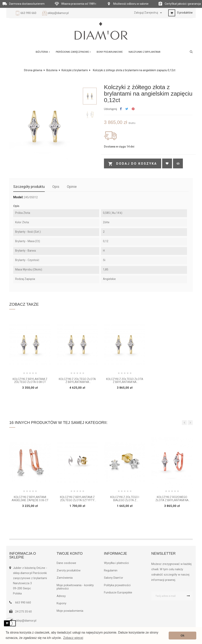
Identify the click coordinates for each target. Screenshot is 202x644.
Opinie (72, 187)
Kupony (61, 603)
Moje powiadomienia (70, 611)
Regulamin (111, 570)
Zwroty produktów (69, 570)
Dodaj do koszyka (133, 164)
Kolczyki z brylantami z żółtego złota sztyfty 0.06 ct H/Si (77, 499)
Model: (18, 197)
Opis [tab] (56, 187)
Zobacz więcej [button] (73, 638)
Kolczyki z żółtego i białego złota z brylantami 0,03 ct (125, 499)
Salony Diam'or (114, 578)
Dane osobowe (66, 563)
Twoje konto (70, 554)
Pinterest (133, 109)
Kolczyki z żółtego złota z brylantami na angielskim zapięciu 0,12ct (125, 381)
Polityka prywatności (117, 585)
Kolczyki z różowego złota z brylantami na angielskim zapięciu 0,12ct (172, 499)
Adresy (61, 596)
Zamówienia (65, 578)
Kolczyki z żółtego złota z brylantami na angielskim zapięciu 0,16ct (77, 381)
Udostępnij (121, 109)
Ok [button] (183, 636)
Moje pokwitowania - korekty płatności (75, 587)
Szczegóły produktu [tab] (29, 187)
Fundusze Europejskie (118, 592)
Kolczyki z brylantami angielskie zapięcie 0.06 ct (30, 499)
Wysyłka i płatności (116, 563)
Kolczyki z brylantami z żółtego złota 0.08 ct (30, 381)
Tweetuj (127, 109)
